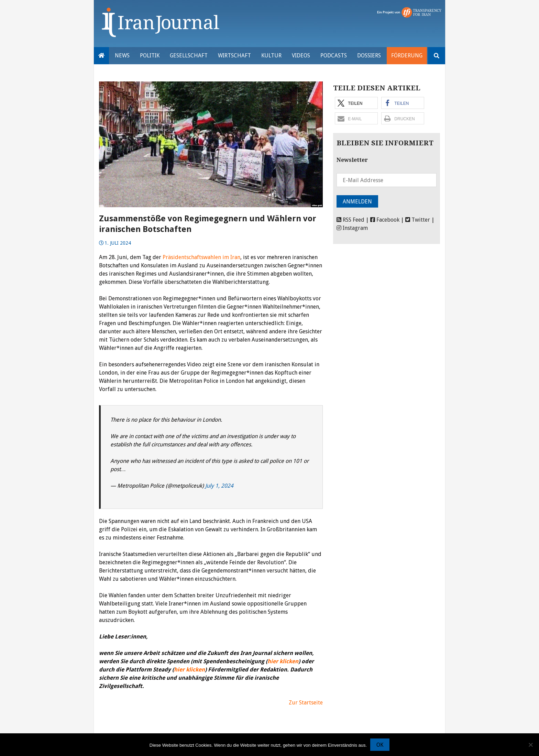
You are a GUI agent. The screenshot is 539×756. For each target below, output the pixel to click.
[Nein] (530, 745)
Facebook (385, 220)
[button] (356, 103)
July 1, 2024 (219, 486)
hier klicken (283, 661)
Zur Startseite (306, 703)
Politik (150, 55)
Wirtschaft (234, 55)
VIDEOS (301, 55)
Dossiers (369, 55)
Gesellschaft (189, 55)
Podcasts (334, 55)
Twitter (418, 220)
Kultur (271, 55)
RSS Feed (350, 220)
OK (380, 745)
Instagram (352, 228)
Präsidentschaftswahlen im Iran (201, 257)
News (122, 55)
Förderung (407, 55)
